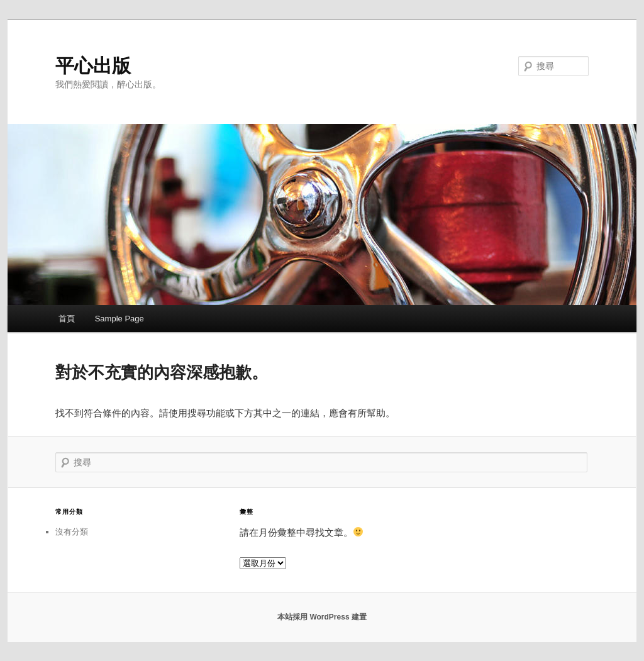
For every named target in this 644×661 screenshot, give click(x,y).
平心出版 (93, 66)
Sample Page (119, 319)
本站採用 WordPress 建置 (322, 617)
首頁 (67, 319)
